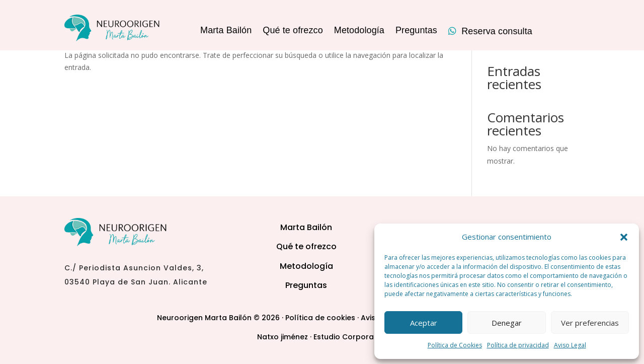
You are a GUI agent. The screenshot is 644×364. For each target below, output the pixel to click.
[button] (624, 237)
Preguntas (416, 31)
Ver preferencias (590, 323)
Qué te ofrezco (293, 31)
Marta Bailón (226, 31)
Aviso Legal (570, 345)
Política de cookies (320, 318)
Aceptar (424, 323)
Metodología (359, 31)
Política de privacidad (518, 345)
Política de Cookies (455, 345)
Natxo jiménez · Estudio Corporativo (322, 337)
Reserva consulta (490, 31)
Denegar (507, 323)
